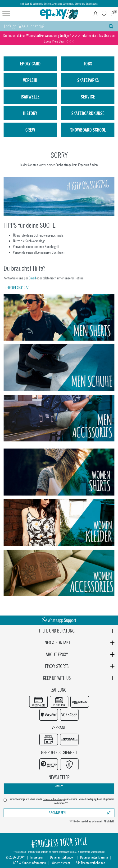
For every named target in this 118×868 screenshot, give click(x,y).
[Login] (95, 14)
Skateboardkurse (88, 113)
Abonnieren (80, 813)
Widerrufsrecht (61, 863)
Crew (30, 130)
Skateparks (88, 80)
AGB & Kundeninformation (29, 863)
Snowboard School (88, 130)
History (30, 113)
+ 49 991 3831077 (16, 287)
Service (88, 97)
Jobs (88, 64)
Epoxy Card (30, 64)
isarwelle (30, 97)
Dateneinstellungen (62, 857)
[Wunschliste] (104, 14)
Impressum (37, 857)
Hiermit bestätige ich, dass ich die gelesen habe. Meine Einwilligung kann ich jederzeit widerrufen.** (61, 801)
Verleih (30, 80)
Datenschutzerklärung (94, 857)
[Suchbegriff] (52, 26)
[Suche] (111, 26)
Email (32, 278)
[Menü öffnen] (6, 14)
